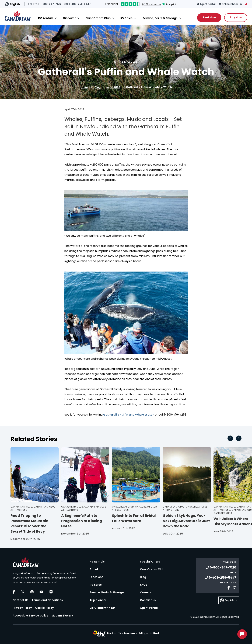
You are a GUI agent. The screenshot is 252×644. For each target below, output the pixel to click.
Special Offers (150, 562)
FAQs (144, 585)
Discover (69, 18)
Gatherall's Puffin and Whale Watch (129, 415)
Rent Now (209, 17)
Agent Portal (149, 608)
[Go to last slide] (230, 438)
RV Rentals (46, 18)
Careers (146, 592)
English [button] (15, 4)
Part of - (133, 633)
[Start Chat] (242, 634)
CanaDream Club (98, 18)
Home (85, 87)
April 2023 (114, 87)
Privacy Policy (22, 608)
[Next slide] (239, 438)
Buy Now (236, 17)
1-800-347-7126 (221, 567)
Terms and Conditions (47, 600)
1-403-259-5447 (221, 578)
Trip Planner (98, 600)
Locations (96, 577)
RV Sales (126, 18)
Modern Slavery (62, 616)
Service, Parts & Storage (160, 18)
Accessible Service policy (30, 616)
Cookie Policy (44, 608)
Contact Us (20, 600)
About (94, 569)
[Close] (56, 18)
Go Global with (102, 608)
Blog (98, 87)
